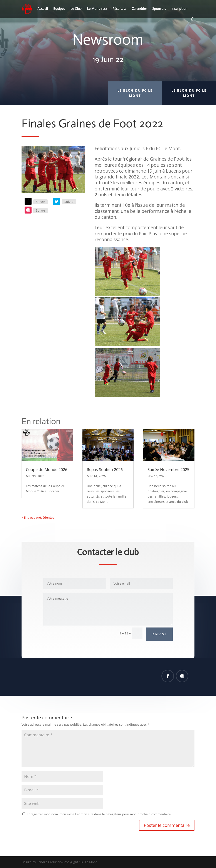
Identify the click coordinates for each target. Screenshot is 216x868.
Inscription (179, 9)
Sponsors (159, 9)
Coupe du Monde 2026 (47, 469)
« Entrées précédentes (38, 517)
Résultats (119, 9)
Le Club (76, 9)
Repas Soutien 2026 (105, 469)
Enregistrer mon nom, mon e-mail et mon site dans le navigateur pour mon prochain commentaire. (99, 814)
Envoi (160, 634)
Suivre (40, 202)
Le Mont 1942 (97, 9)
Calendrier (139, 9)
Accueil (43, 9)
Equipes (59, 9)
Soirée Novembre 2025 (168, 469)
